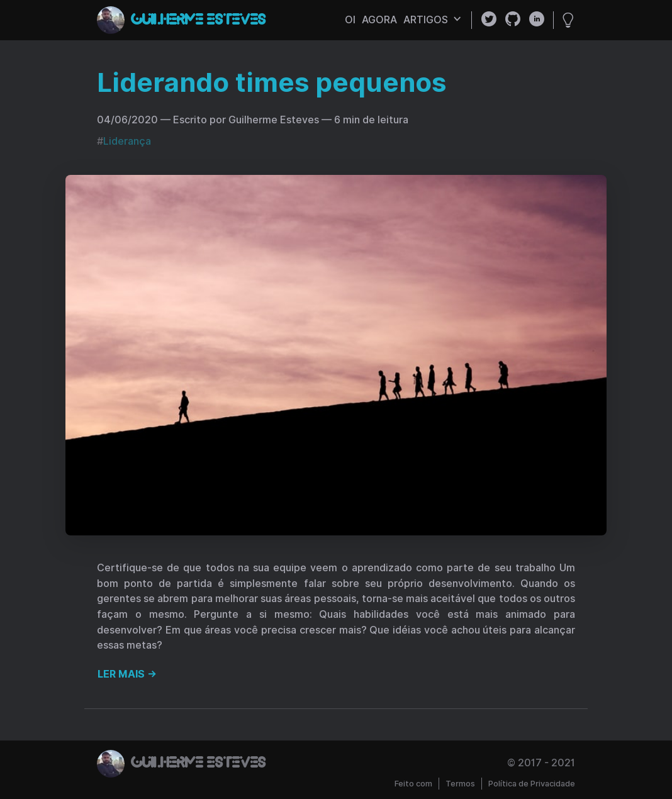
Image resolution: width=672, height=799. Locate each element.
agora (379, 20)
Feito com (413, 784)
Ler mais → (127, 674)
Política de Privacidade (532, 784)
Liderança (127, 141)
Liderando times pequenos (272, 82)
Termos (460, 784)
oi (350, 20)
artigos (433, 20)
